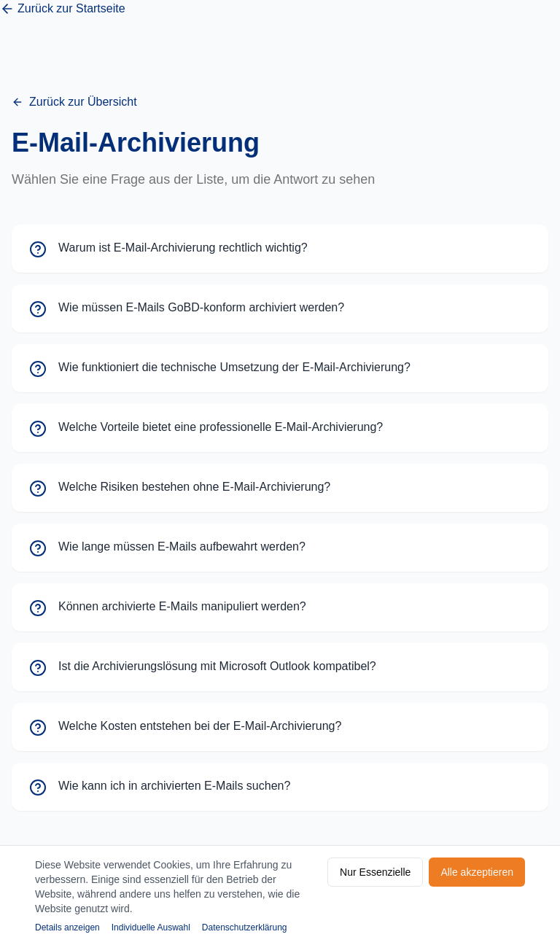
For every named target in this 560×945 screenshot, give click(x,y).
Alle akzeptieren (477, 872)
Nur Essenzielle (375, 872)
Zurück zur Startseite (63, 9)
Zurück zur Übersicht (74, 102)
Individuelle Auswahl (151, 927)
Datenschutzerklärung (245, 927)
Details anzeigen (67, 927)
